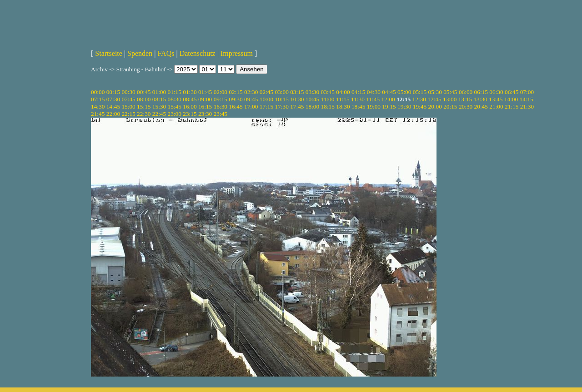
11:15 (343, 99)
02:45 (266, 92)
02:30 (251, 92)
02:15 (236, 92)
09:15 (221, 99)
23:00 (175, 114)
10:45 (312, 99)
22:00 (113, 114)
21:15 (512, 107)
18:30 (343, 107)
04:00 (343, 92)
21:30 (527, 107)
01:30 (190, 92)
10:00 (266, 99)
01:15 (175, 92)
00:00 (98, 92)
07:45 (128, 99)
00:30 (128, 92)
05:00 (404, 92)
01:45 (205, 92)
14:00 (511, 99)
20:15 (450, 107)
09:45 (251, 99)
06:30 (496, 92)
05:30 (435, 92)
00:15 (113, 92)
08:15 (159, 99)
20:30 (466, 107)
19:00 (374, 107)
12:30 (419, 99)
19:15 (389, 107)
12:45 (434, 99)
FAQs (166, 53)
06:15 (481, 92)
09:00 (205, 99)
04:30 (374, 92)
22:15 (128, 114)
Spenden (140, 53)
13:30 (480, 99)
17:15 (266, 107)
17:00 (251, 107)
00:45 (144, 92)
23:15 (190, 114)
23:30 (205, 114)
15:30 (159, 107)
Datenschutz (198, 53)
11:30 (358, 99)
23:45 (221, 114)
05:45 (450, 92)
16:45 (236, 107)
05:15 (420, 92)
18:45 (358, 107)
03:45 (328, 92)
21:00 (496, 107)
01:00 (159, 92)
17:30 (281, 107)
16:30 (221, 107)
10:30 (297, 99)
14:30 (98, 107)
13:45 (496, 99)
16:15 (205, 107)
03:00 (281, 92)
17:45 (297, 107)
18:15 (328, 107)
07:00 (527, 92)
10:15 (281, 99)
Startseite (109, 53)
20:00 (435, 107)
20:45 (481, 107)
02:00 (221, 92)
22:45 (159, 114)
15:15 (144, 107)
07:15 (98, 99)
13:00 (450, 99)
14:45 (113, 107)
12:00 (388, 99)
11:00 (328, 99)
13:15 (465, 99)
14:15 (527, 99)
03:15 (297, 92)
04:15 (358, 92)
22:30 (144, 114)
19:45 (420, 107)
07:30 (113, 99)
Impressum (237, 53)
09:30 (236, 99)
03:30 (312, 92)
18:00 (312, 107)
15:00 (128, 107)
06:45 (512, 92)
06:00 (466, 92)
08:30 (175, 99)
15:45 (175, 107)
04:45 (389, 92)
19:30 (404, 107)
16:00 (190, 107)
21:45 (98, 114)
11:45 (373, 99)
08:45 (190, 99)
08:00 (144, 99)
